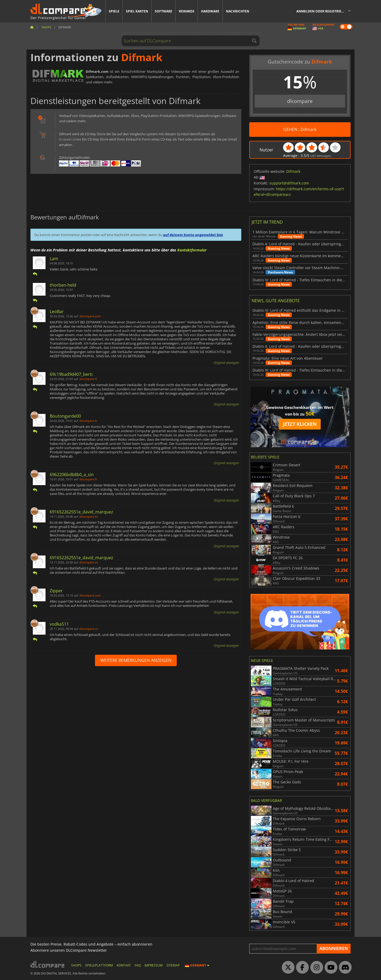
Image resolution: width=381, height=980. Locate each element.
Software (164, 11)
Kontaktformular (192, 250)
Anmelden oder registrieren (322, 11)
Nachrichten (238, 11)
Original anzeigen (226, 363)
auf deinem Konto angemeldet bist (193, 235)
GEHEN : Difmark (300, 129)
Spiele (114, 11)
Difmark (293, 171)
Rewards (187, 11)
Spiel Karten (137, 11)
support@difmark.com (289, 183)
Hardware (210, 11)
